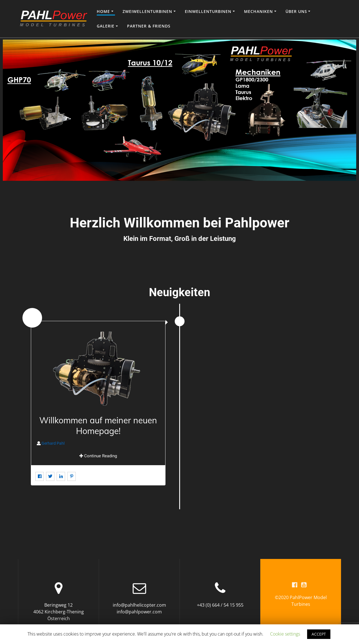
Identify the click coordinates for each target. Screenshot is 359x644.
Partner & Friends (149, 26)
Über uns (296, 11)
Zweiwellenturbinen (147, 11)
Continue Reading (98, 456)
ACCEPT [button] (319, 634)
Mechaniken (258, 11)
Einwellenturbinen (208, 11)
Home (103, 11)
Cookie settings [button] (285, 634)
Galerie (106, 26)
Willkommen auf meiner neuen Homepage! (98, 426)
